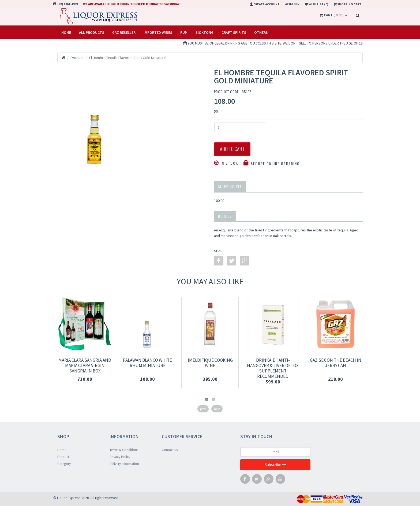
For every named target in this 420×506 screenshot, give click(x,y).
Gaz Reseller (124, 32)
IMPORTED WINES (158, 32)
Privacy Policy (120, 457)
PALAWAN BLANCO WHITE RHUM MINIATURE (147, 363)
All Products (92, 32)
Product (63, 457)
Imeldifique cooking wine (210, 363)
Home (66, 32)
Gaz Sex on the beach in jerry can (336, 363)
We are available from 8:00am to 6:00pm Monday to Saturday (131, 4)
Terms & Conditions (124, 450)
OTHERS (261, 32)
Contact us (170, 450)
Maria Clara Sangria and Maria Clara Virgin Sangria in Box (85, 365)
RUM (184, 32)
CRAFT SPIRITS (234, 32)
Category (64, 464)
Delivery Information (124, 464)
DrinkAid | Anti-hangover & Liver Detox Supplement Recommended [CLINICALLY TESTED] (273, 371)
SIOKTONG (205, 32)
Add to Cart (232, 149)
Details (225, 216)
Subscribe (275, 465)
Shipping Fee (230, 186)
